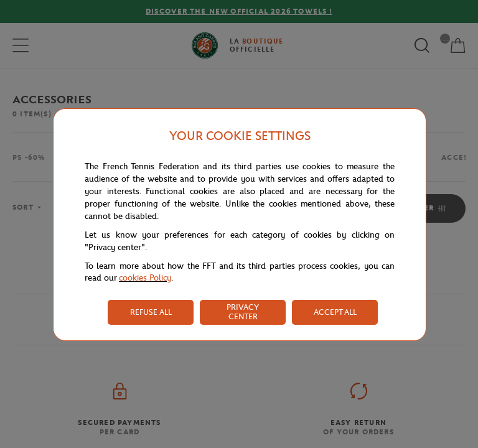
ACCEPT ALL (335, 312)
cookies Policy (145, 278)
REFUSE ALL (151, 312)
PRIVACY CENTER (243, 312)
